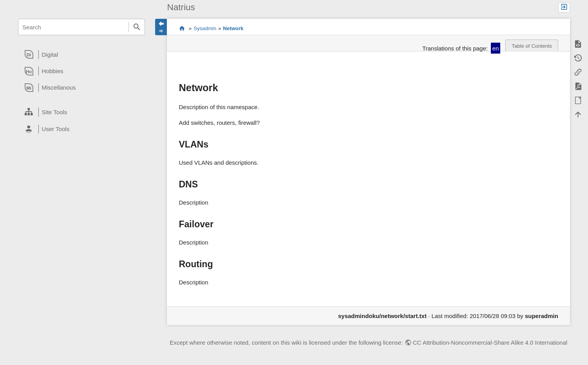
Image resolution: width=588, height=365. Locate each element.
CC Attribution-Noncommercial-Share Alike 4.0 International (490, 343)
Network (233, 28)
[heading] (81, 54)
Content (182, 29)
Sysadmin (205, 28)
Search (137, 27)
